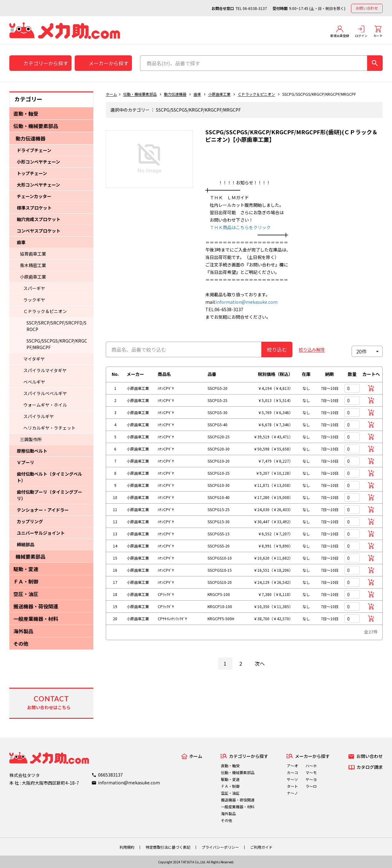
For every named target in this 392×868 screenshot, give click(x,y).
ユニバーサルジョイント (41, 533)
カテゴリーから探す (46, 63)
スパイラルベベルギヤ (45, 393)
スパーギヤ (34, 288)
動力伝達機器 (30, 138)
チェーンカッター (34, 196)
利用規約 (127, 847)
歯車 (21, 242)
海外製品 (23, 631)
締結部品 (26, 544)
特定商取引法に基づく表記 (168, 847)
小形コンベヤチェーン (38, 162)
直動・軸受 (26, 113)
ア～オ (292, 766)
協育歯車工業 (33, 254)
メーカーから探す (109, 63)
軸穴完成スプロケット (39, 219)
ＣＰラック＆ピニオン (45, 311)
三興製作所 (31, 439)
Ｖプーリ (26, 462)
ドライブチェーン (34, 150)
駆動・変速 (26, 569)
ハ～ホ (311, 766)
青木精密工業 (33, 265)
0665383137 (110, 775)
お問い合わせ (367, 8)
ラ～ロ (311, 786)
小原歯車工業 (33, 277)
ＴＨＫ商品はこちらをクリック (238, 227)
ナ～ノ (292, 793)
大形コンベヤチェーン (38, 185)
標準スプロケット (34, 208)
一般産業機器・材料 (36, 619)
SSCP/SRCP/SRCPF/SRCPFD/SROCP (56, 326)
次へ (260, 663)
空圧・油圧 (26, 594)
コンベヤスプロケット (39, 231)
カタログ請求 (370, 767)
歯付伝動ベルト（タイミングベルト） (49, 477)
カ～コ (292, 772)
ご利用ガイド (261, 847)
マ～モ (311, 772)
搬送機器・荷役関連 (36, 606)
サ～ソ (292, 779)
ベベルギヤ (34, 382)
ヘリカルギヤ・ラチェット (49, 428)
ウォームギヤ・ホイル (45, 405)
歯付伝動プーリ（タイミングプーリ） (49, 495)
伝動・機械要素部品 (36, 126)
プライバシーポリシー (220, 847)
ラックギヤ (34, 300)
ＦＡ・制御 (26, 581)
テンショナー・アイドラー (43, 510)
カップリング (30, 521)
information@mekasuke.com (247, 302)
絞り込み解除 (312, 349)
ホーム (111, 94)
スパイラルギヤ (39, 416)
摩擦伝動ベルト (32, 451)
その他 (21, 644)
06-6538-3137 (255, 8)
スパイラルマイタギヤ (45, 370)
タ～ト (292, 786)
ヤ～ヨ (311, 779)
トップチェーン (32, 173)
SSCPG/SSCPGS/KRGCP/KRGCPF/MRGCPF (57, 344)
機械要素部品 (30, 556)
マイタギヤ (34, 359)
